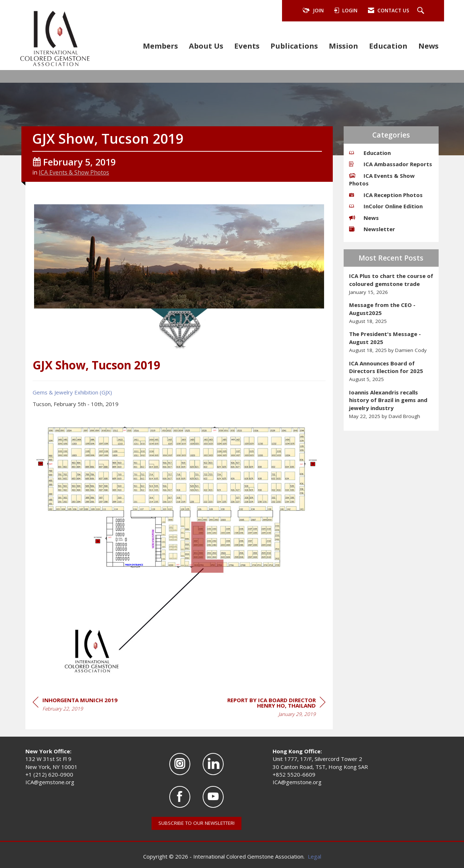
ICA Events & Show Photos (74, 172)
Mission (343, 46)
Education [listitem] (370, 153)
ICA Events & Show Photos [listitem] (382, 179)
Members (160, 46)
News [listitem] (364, 218)
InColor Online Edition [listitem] (386, 206)
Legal (314, 856)
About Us (206, 46)
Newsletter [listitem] (372, 229)
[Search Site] (422, 11)
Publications (294, 46)
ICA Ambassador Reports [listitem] (391, 164)
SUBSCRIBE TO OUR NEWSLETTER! (196, 823)
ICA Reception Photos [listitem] (386, 195)
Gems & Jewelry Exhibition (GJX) (72, 392)
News (428, 46)
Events (247, 46)
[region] (271, 708)
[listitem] (391, 284)
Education (388, 46)
